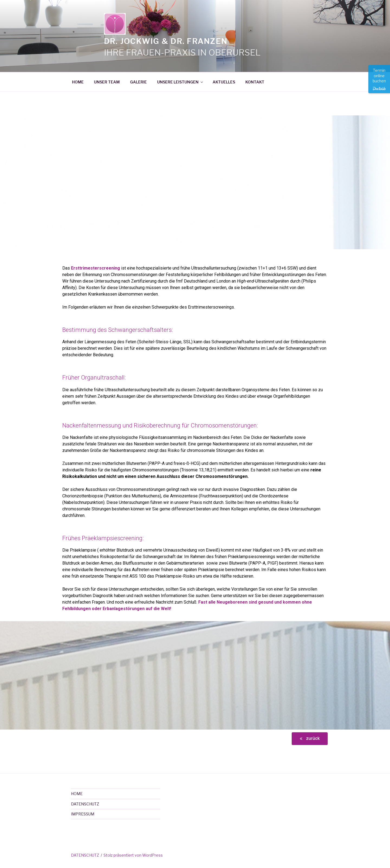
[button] (310, 739)
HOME (78, 82)
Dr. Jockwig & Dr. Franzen (166, 41)
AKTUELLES (224, 82)
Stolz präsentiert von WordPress (133, 855)
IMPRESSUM (83, 814)
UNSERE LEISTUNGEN (180, 82)
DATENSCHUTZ (85, 804)
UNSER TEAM (107, 82)
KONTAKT (255, 82)
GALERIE (138, 82)
